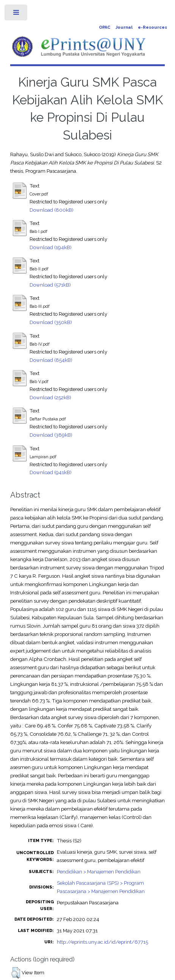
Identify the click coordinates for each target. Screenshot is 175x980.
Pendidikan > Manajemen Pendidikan (99, 871)
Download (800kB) (52, 210)
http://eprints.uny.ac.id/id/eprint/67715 (102, 942)
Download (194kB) (51, 247)
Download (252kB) (50, 397)
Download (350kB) (51, 322)
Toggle (16, 14)
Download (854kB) (51, 360)
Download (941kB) (51, 472)
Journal (124, 27)
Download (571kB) (50, 285)
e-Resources (152, 27)
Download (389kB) (51, 435)
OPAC (105, 27)
